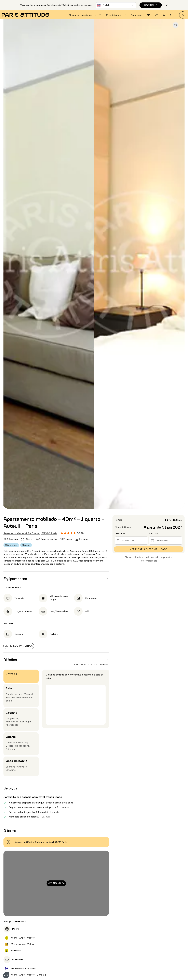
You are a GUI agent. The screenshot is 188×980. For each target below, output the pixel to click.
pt (174, 15)
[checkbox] (176, 25)
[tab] (85, 15)
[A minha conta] (183, 15)
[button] (6, 975)
